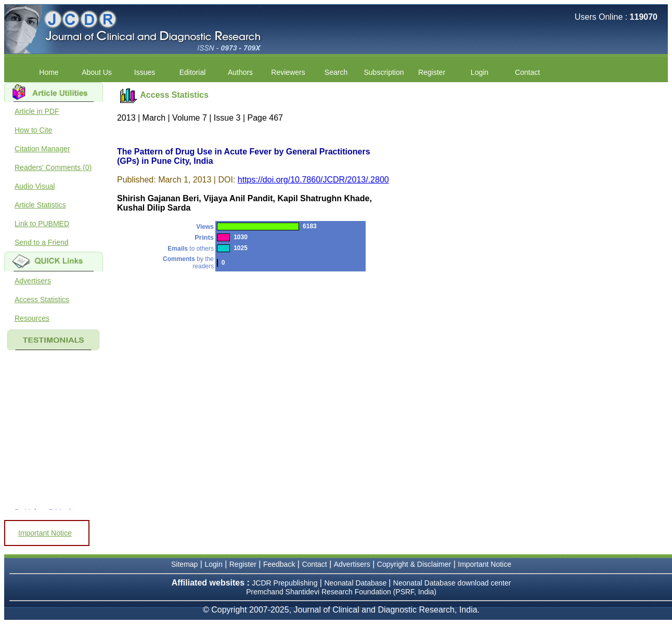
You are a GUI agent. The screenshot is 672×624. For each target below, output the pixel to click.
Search (336, 72)
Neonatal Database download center (452, 583)
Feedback (279, 564)
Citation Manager (42, 149)
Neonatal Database (356, 583)
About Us (97, 72)
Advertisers (33, 281)
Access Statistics (42, 300)
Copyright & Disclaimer (414, 564)
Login (480, 72)
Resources (32, 318)
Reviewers (288, 72)
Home (49, 72)
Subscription (384, 72)
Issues (145, 72)
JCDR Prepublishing (285, 583)
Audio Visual (35, 186)
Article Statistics (40, 205)
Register (432, 72)
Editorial (193, 72)
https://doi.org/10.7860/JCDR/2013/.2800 (313, 180)
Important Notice (45, 533)
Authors (240, 72)
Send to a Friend (42, 242)
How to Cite (33, 130)
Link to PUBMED (42, 224)
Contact (527, 72)
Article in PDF (37, 111)
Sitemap (184, 564)
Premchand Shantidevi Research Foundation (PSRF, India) (341, 592)
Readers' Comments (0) (53, 167)
